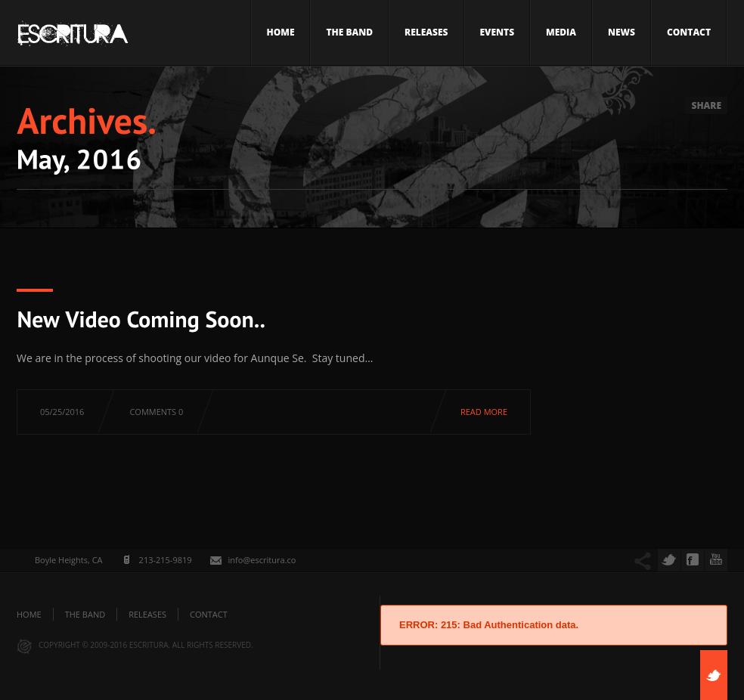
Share (706, 105)
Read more (484, 412)
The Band (349, 32)
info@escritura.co (262, 560)
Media (561, 32)
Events (498, 32)
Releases (426, 32)
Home (281, 32)
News (622, 32)
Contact (689, 32)
